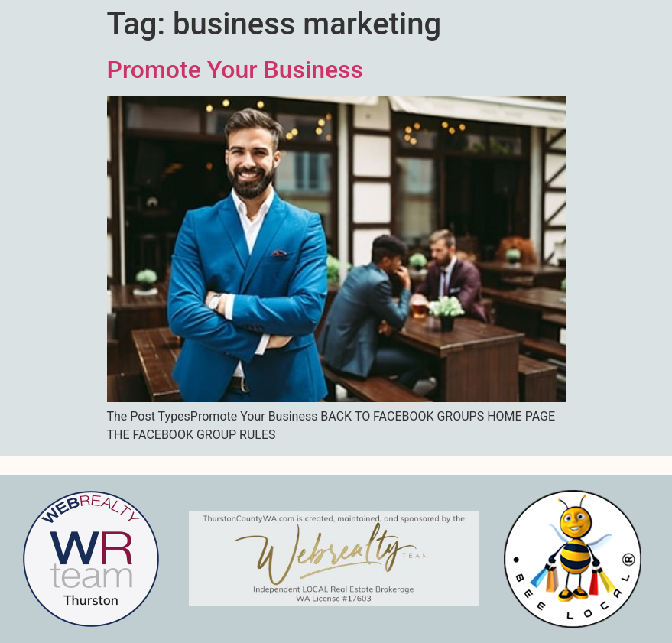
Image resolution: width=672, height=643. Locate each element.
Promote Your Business (235, 70)
